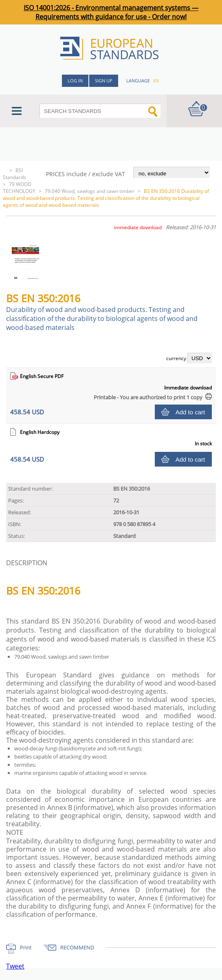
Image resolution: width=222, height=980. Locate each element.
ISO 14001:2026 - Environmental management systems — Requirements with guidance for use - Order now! (111, 12)
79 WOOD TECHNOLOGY (19, 188)
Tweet (15, 966)
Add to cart (190, 412)
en (156, 81)
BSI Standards (14, 174)
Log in (75, 81)
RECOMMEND (77, 947)
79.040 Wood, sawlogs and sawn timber (90, 191)
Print (26, 947)
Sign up (104, 81)
